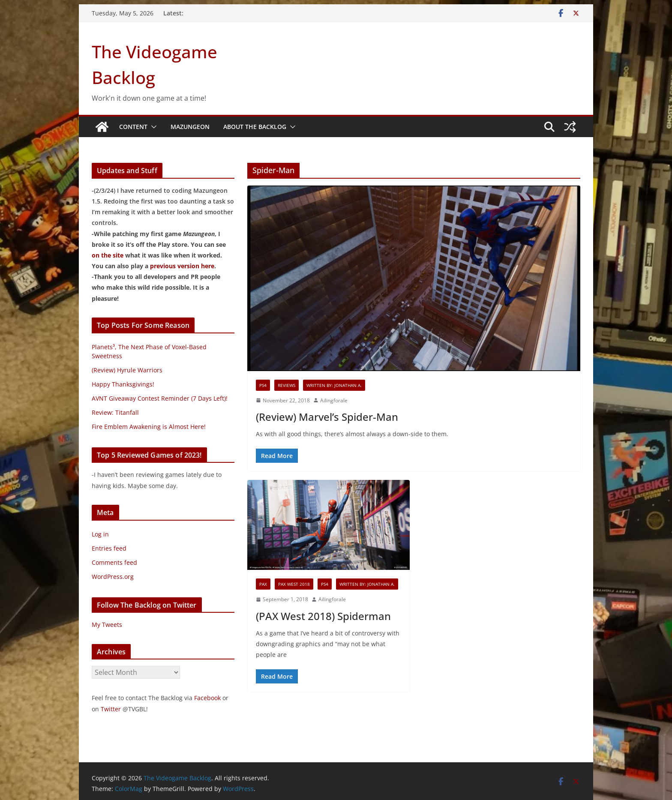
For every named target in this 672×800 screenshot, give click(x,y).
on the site (108, 255)
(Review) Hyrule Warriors (127, 370)
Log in (100, 534)
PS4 (263, 385)
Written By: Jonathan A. (334, 385)
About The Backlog (255, 127)
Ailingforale (334, 400)
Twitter (111, 709)
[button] (152, 127)
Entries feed (109, 548)
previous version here (182, 266)
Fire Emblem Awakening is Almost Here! (149, 427)
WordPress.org (113, 577)
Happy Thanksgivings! (123, 384)
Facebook (207, 698)
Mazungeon (190, 127)
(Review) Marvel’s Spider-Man (327, 417)
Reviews (286, 385)
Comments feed (114, 562)
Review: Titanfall (115, 412)
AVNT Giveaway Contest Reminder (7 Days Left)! (160, 398)
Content (133, 127)
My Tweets (107, 625)
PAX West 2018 (294, 584)
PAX (263, 584)
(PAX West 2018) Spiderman (323, 616)
